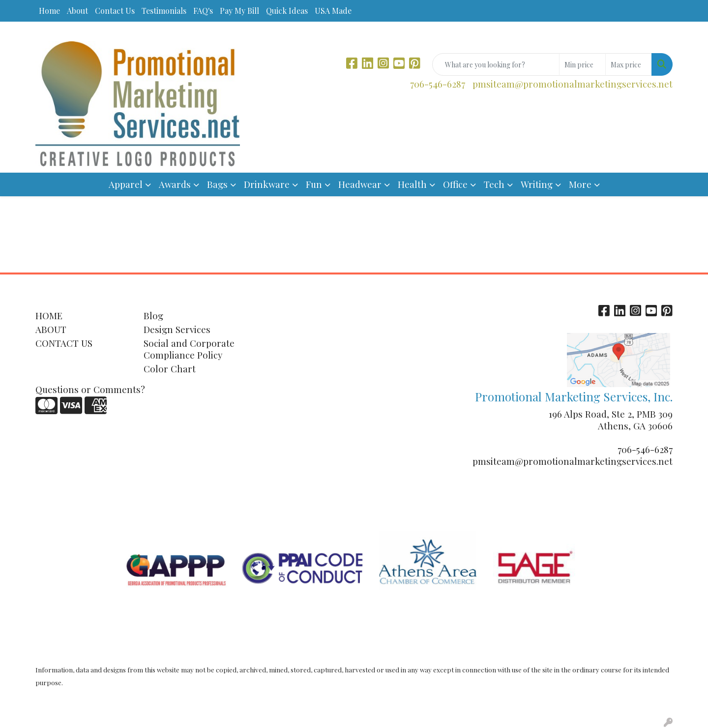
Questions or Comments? (90, 389)
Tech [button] (494, 184)
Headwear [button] (360, 184)
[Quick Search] (496, 64)
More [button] (580, 184)
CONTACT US (64, 343)
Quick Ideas (287, 11)
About (77, 11)
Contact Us (115, 11)
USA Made (333, 11)
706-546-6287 (438, 84)
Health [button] (412, 184)
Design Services (177, 329)
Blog (153, 316)
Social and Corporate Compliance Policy (189, 349)
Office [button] (455, 184)
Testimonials (164, 11)
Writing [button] (537, 184)
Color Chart (170, 369)
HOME (49, 316)
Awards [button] (175, 184)
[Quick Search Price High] (629, 64)
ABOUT (51, 329)
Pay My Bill (239, 11)
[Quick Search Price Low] (582, 64)
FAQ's (203, 11)
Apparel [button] (126, 184)
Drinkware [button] (267, 184)
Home (49, 11)
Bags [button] (217, 184)
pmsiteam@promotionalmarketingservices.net (573, 84)
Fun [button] (314, 184)
